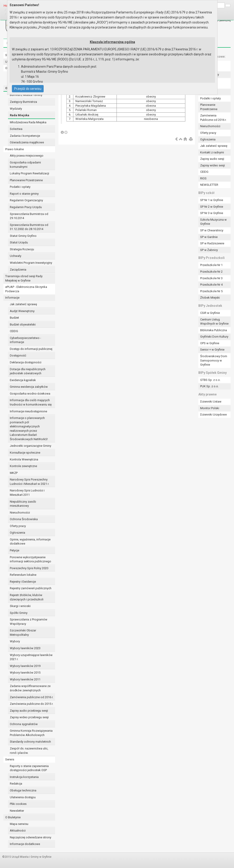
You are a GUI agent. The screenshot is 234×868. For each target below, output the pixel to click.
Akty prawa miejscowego (27, 156)
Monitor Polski (210, 408)
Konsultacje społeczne (25, 453)
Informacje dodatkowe (25, 844)
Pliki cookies (18, 804)
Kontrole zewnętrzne (23, 466)
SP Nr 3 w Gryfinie (212, 213)
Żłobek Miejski (210, 298)
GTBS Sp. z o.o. (210, 380)
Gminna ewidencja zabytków (29, 387)
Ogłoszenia (17, 533)
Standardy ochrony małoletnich (30, 742)
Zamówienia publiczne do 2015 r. (32, 704)
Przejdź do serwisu (28, 89)
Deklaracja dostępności (26, 362)
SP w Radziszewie (212, 243)
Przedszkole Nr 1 (211, 265)
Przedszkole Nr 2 (211, 272)
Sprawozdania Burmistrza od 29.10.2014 (29, 216)
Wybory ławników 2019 (25, 666)
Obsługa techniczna (23, 790)
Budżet (14, 318)
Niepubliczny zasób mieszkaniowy (23, 504)
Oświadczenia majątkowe (27, 142)
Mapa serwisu (19, 824)
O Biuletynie (13, 817)
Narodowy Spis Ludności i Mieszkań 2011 (27, 493)
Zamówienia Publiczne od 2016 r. (213, 118)
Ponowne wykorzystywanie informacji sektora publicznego (31, 559)
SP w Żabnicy (209, 250)
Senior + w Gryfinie (212, 350)
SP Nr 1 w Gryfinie (212, 200)
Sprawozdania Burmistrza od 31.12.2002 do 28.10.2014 (29, 227)
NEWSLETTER (209, 185)
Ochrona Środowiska (24, 519)
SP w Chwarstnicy (212, 230)
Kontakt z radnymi (212, 152)
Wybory (15, 641)
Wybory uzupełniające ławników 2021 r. (31, 657)
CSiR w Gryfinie (210, 313)
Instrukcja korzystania (24, 777)
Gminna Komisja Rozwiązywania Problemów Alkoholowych (31, 733)
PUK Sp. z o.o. (209, 386)
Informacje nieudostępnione (28, 411)
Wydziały (16, 109)
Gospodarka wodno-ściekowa (30, 394)
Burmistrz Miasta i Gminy (26, 95)
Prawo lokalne (15, 149)
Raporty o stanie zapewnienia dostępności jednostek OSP (29, 768)
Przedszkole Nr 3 (211, 278)
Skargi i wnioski (20, 606)
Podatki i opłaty (20, 187)
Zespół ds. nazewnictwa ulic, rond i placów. (29, 751)
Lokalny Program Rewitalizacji (29, 173)
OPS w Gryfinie (210, 343)
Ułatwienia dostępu (23, 797)
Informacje (12, 298)
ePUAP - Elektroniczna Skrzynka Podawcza (26, 289)
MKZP (14, 473)
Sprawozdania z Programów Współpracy (29, 622)
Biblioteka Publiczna (214, 330)
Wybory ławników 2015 (25, 673)
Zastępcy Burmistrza (23, 102)
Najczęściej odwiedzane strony (31, 837)
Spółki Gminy (19, 613)
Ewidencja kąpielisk (23, 380)
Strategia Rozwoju (22, 249)
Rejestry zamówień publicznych (31, 588)
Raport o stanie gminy (24, 194)
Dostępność (18, 355)
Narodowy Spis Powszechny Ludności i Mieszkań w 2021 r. (29, 482)
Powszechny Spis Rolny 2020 (29, 568)
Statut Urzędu (19, 242)
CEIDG (14, 331)
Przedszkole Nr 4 (211, 285)
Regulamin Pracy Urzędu (26, 207)
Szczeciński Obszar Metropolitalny (23, 633)
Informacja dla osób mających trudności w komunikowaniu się (31, 402)
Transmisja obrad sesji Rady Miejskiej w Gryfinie (24, 278)
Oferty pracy (18, 526)
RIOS (203, 178)
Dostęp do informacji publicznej (31, 349)
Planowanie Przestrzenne (26, 180)
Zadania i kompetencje (25, 136)
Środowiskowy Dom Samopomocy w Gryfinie (214, 360)
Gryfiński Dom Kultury (214, 337)
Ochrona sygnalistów (24, 724)
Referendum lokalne (23, 575)
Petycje (15, 550)
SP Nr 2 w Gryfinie (212, 207)
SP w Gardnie (209, 237)
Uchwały (16, 256)
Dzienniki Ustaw (211, 402)
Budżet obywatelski (23, 324)
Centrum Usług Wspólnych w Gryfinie (214, 322)
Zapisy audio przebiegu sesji (29, 711)
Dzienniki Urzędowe (213, 415)
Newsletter (17, 811)
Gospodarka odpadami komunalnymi (25, 165)
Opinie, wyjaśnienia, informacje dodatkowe (30, 542)
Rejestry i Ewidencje (23, 582)
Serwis (10, 759)
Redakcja (16, 784)
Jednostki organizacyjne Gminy (31, 446)
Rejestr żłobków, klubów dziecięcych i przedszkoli (27, 597)
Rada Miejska (20, 115)
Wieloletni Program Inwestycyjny (31, 263)
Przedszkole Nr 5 (211, 291)
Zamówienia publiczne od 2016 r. (32, 697)
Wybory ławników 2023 (25, 648)
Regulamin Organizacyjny (26, 200)
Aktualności (18, 831)
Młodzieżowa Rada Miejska (28, 122)
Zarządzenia (18, 270)
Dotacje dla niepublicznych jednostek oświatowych (28, 371)
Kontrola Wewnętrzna (24, 459)
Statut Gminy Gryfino (23, 236)
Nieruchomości (20, 513)
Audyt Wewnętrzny (22, 311)
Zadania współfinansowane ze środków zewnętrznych (30, 688)
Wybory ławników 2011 (25, 679)
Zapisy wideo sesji (213, 165)
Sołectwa (16, 129)
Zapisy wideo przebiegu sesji (29, 717)
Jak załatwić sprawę (23, 304)
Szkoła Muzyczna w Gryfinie (213, 222)
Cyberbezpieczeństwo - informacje (25, 340)
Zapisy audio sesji (212, 159)
